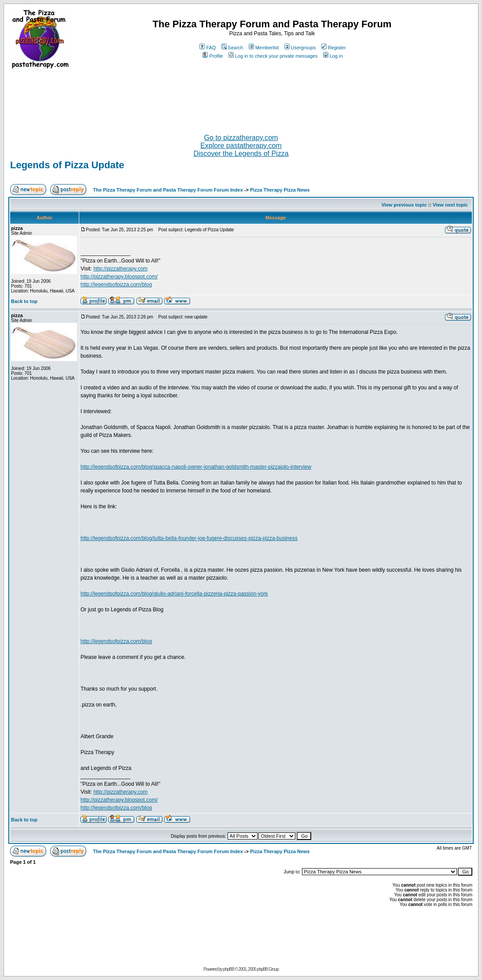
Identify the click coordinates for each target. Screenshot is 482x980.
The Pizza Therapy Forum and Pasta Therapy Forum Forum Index (168, 190)
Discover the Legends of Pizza (241, 153)
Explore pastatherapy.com (241, 146)
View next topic (450, 205)
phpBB (229, 969)
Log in (333, 56)
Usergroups (300, 48)
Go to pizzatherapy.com (241, 138)
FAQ (208, 48)
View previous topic (404, 205)
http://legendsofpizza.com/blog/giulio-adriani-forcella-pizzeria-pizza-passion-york (174, 594)
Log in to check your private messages (273, 56)
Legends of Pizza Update (67, 165)
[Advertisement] (241, 99)
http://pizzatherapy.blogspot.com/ (119, 277)
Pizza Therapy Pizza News (280, 190)
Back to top (24, 301)
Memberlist (264, 48)
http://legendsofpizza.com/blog (116, 285)
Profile (213, 56)
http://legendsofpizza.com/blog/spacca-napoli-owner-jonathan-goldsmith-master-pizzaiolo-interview (196, 467)
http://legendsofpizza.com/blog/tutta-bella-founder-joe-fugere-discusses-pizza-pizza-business (189, 538)
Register (334, 48)
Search (232, 48)
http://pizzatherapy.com (120, 269)
